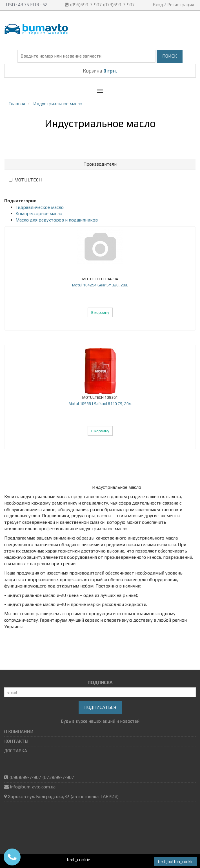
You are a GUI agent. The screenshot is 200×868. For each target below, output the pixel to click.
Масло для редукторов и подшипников (57, 220)
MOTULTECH (25, 180)
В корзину (100, 312)
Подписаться (100, 707)
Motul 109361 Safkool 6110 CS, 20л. (100, 404)
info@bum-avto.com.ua (33, 787)
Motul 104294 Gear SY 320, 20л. (100, 285)
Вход (158, 5)
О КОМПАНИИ (19, 732)
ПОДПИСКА (100, 682)
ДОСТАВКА (16, 751)
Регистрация (181, 5)
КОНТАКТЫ (16, 741)
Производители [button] (100, 164)
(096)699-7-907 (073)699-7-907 (100, 5)
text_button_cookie (176, 862)
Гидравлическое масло (40, 207)
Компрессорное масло (39, 213)
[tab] (100, 164)
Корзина (100, 71)
